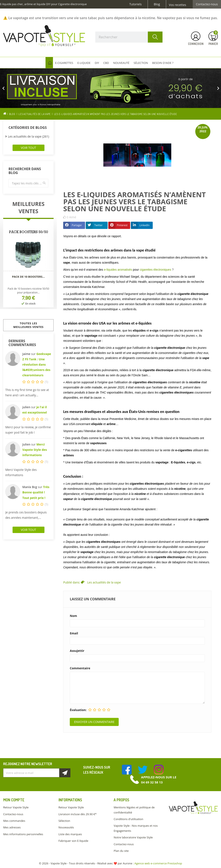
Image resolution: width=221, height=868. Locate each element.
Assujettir (77, 651)
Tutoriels (135, 4)
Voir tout (29, 148)
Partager (77, 225)
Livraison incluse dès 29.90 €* (78, 814)
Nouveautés (66, 827)
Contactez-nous (207, 4)
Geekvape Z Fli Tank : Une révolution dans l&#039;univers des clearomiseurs (37, 365)
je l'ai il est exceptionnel (35, 410)
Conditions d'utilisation (128, 819)
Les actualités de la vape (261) (29, 136)
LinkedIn (144, 225)
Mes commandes (14, 821)
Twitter (98, 225)
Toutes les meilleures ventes (29, 325)
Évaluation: (78, 710)
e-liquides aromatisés (118, 270)
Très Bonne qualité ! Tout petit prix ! (36, 492)
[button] (17, 88)
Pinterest (122, 225)
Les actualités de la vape (104, 582)
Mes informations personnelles (23, 834)
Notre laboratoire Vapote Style (133, 837)
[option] (110, 88)
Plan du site (121, 851)
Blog (157, 4)
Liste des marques (70, 834)
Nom (73, 616)
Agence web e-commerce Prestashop (158, 863)
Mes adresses (12, 827)
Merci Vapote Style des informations (35, 450)
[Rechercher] (129, 37)
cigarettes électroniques (155, 270)
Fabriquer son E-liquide (73, 841)
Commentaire (80, 668)
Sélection (64, 821)
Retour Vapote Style (16, 807)
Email (74, 633)
